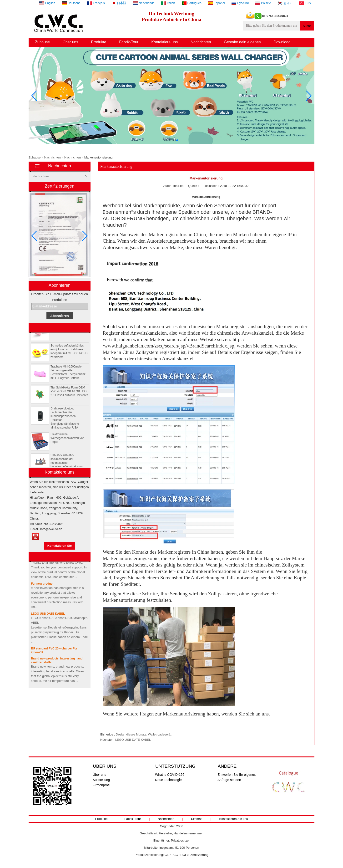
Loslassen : (212, 186)
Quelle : (194, 186)
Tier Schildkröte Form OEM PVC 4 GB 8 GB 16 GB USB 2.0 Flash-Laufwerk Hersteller (69, 393)
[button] (166, 140)
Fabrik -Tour (133, 819)
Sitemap (197, 819)
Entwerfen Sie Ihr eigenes (237, 775)
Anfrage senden (229, 780)
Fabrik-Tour (129, 42)
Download (282, 42)
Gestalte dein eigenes (242, 42)
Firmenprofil (101, 785)
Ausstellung (101, 780)
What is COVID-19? (170, 775)
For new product (42, 585)
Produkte (99, 42)
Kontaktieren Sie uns (233, 819)
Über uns (70, 42)
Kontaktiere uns (164, 42)
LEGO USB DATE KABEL (48, 615)
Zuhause (42, 42)
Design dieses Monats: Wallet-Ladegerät (144, 734)
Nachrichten (201, 42)
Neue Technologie (168, 780)
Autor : (168, 186)
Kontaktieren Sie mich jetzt (60, 547)
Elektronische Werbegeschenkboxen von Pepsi (67, 440)
